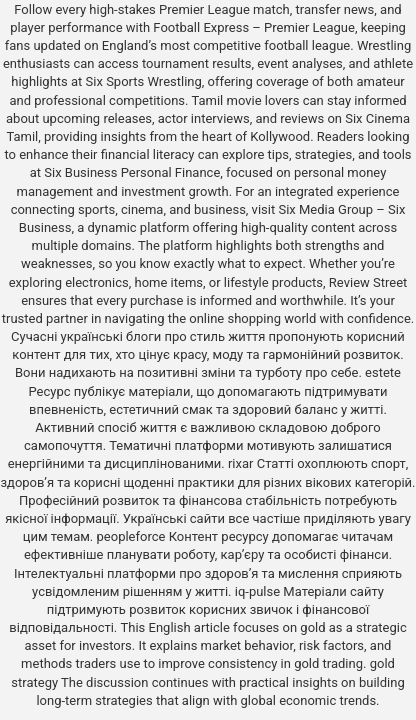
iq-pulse (257, 591)
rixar (241, 463)
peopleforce (131, 536)
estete (383, 372)
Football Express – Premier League (254, 27)
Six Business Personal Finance (132, 172)
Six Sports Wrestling (144, 81)
